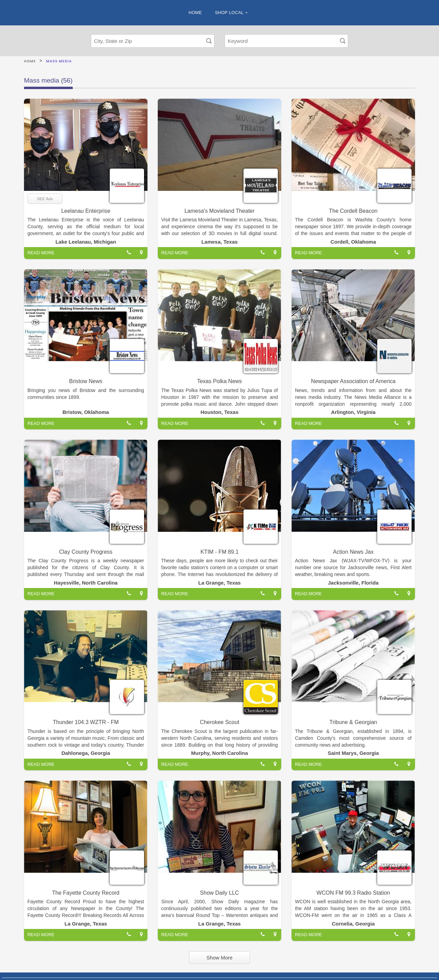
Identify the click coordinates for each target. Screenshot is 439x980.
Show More (219, 958)
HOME (195, 13)
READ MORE (41, 253)
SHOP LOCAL (231, 13)
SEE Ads (45, 199)
